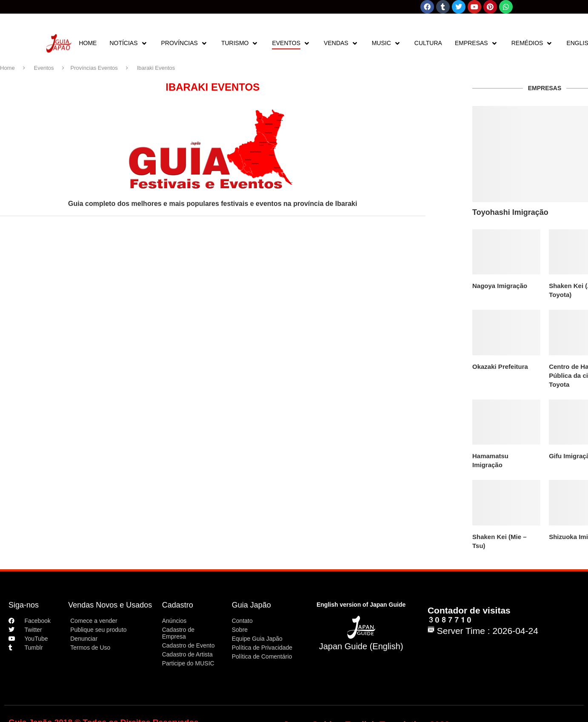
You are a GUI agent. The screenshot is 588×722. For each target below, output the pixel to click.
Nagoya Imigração (500, 286)
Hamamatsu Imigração (490, 460)
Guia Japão (251, 605)
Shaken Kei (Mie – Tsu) (500, 541)
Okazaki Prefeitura (500, 367)
